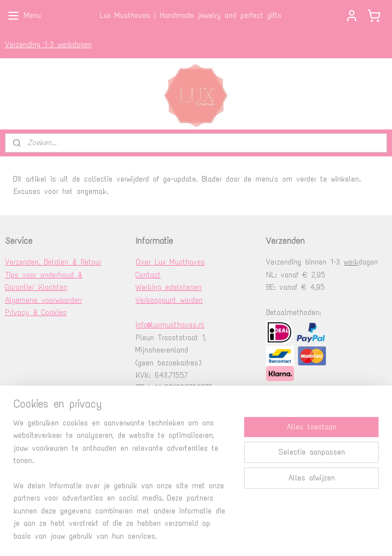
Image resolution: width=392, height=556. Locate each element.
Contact (148, 275)
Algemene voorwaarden (43, 300)
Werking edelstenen (169, 287)
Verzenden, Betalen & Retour (53, 262)
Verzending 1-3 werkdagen (48, 45)
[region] (122, 486)
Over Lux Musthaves (170, 262)
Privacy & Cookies (36, 312)
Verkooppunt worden (169, 300)
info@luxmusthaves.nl (170, 325)
